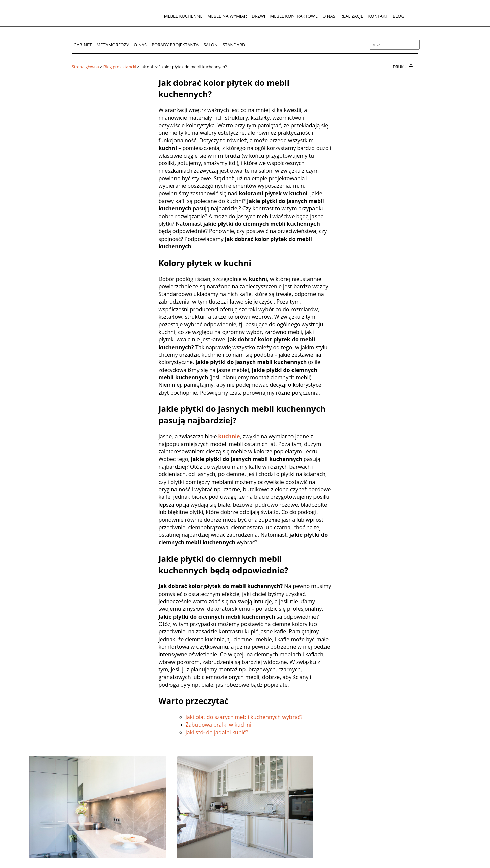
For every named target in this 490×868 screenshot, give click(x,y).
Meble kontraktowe (294, 16)
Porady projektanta (175, 45)
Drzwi (259, 16)
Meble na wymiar (227, 16)
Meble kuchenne (183, 16)
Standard (234, 45)
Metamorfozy (113, 45)
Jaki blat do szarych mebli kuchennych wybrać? (244, 717)
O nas (329, 16)
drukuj (400, 67)
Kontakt (378, 16)
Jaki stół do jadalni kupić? (217, 732)
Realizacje (352, 16)
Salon (211, 45)
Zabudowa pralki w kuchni (218, 725)
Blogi (399, 16)
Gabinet (83, 45)
